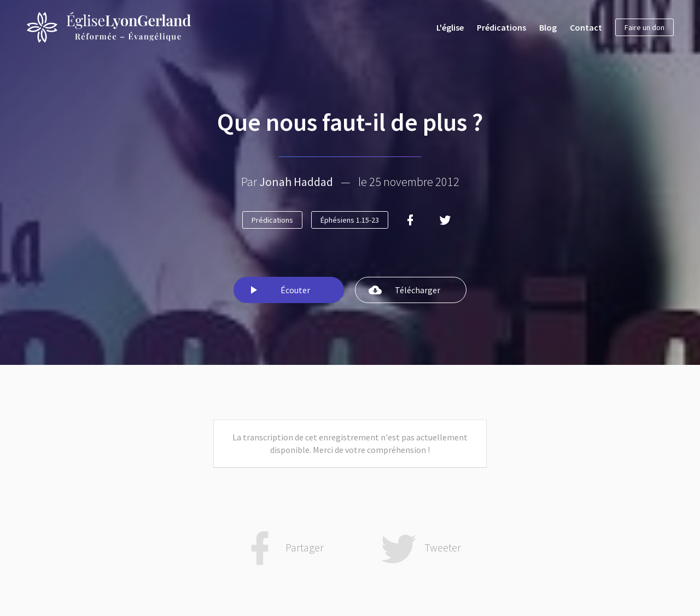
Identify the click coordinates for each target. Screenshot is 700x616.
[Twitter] (445, 220)
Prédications (501, 27)
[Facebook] (410, 220)
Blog (548, 27)
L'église (450, 27)
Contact (586, 27)
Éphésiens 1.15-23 (350, 220)
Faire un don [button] (644, 27)
